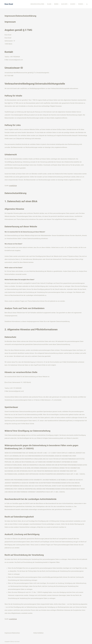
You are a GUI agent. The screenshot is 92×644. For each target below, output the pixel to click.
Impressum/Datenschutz (12, 633)
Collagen (50, 4)
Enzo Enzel (9, 4)
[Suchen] (87, 4)
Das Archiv (74, 4)
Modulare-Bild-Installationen (38, 4)
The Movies (81, 4)
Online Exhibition (38, 633)
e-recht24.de (13, 186)
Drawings (57, 4)
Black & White (65, 4)
